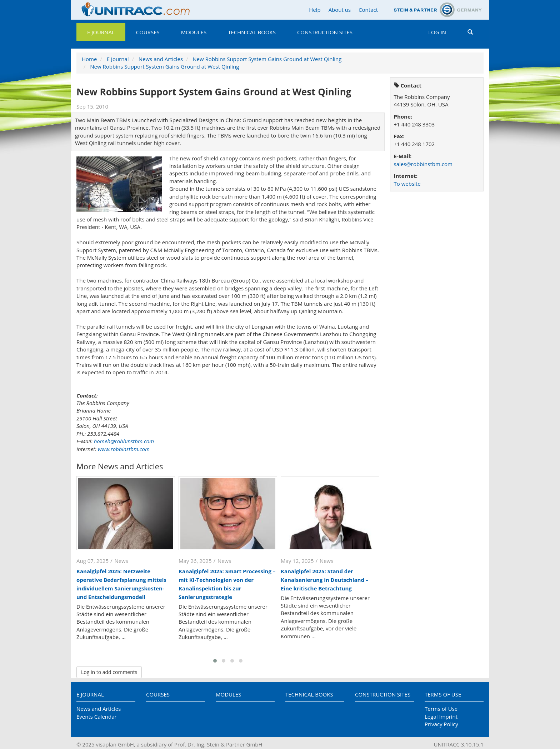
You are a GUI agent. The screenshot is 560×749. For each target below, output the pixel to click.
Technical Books (252, 32)
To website (407, 184)
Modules (194, 32)
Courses (148, 32)
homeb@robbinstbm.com (124, 441)
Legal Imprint (441, 716)
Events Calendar (97, 716)
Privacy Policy (441, 724)
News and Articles (161, 59)
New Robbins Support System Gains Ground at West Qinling (267, 59)
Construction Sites (325, 32)
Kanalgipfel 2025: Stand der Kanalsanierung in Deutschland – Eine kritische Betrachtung (324, 580)
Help (315, 10)
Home (89, 59)
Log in (437, 32)
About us (340, 10)
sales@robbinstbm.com (423, 164)
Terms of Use (443, 694)
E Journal (101, 32)
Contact (368, 10)
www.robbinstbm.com (124, 449)
